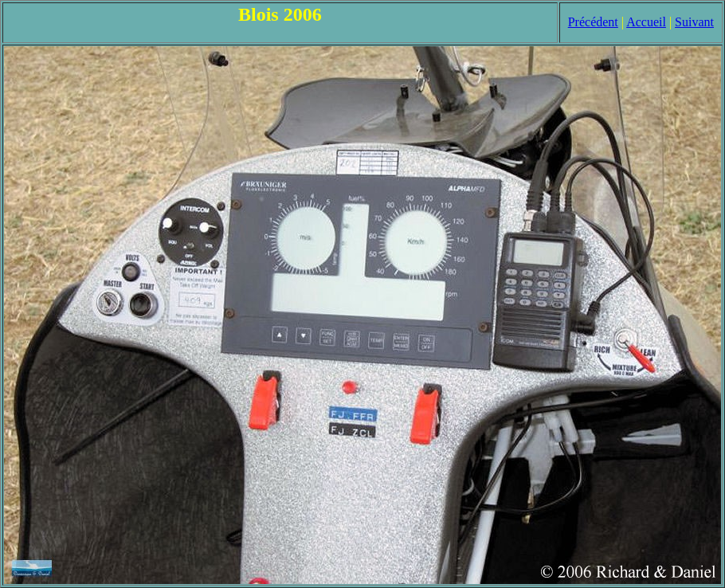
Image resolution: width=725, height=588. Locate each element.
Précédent (593, 22)
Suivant (694, 22)
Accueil (646, 22)
